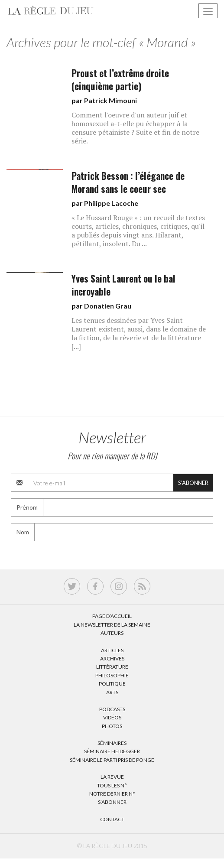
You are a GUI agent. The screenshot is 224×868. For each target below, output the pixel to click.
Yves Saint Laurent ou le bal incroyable (123, 285)
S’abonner (112, 802)
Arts (112, 692)
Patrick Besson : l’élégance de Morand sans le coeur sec (128, 182)
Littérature (112, 667)
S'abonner (193, 483)
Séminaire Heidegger (112, 751)
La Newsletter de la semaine (112, 625)
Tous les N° (112, 785)
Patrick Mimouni (110, 100)
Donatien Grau (108, 306)
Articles (112, 650)
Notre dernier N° (112, 794)
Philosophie (112, 675)
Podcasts (112, 709)
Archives (112, 658)
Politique (112, 684)
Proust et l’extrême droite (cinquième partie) (120, 80)
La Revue (112, 777)
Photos (112, 726)
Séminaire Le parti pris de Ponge (112, 760)
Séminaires (112, 743)
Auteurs (112, 633)
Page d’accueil (112, 616)
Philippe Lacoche (111, 203)
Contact (112, 819)
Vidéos (112, 717)
